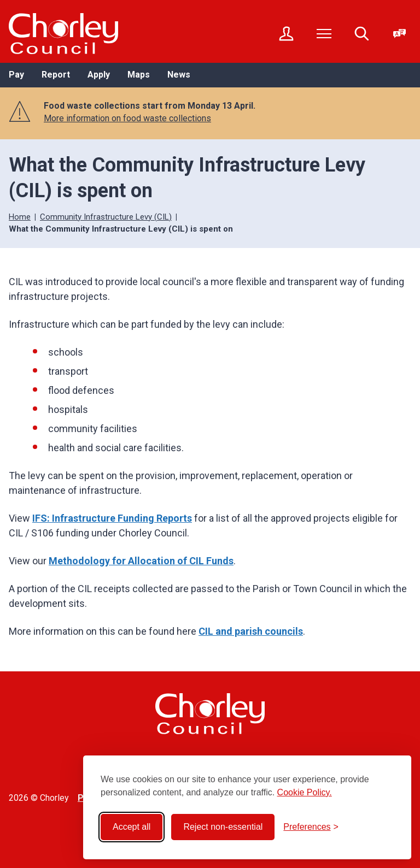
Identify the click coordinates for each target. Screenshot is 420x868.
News (179, 75)
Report (56, 75)
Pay (16, 75)
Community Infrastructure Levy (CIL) (106, 217)
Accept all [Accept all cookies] (132, 827)
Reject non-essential (223, 827)
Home (20, 217)
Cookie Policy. (305, 792)
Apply (99, 75)
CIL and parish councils (251, 631)
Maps (139, 75)
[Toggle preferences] (311, 827)
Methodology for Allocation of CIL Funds (141, 561)
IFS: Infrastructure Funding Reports (112, 518)
